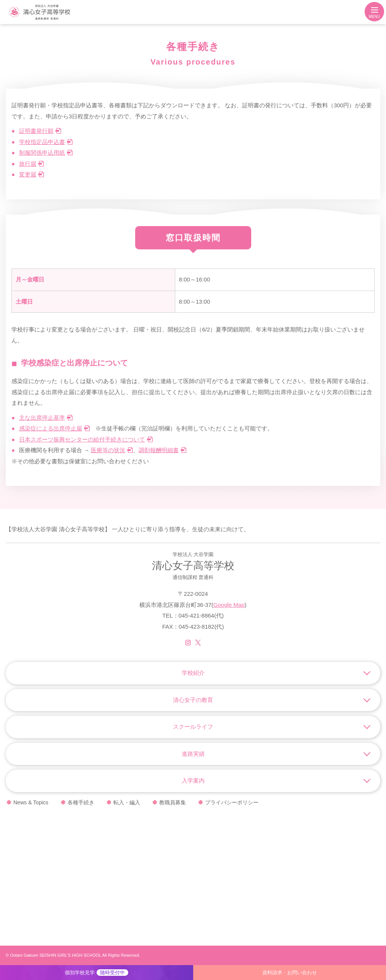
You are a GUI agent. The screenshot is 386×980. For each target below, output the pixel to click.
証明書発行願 (36, 131)
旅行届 (28, 164)
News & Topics (31, 802)
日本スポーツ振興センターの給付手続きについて (82, 439)
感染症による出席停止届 (51, 428)
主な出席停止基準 (42, 418)
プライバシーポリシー (232, 802)
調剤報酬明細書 (159, 450)
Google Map (229, 605)
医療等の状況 (108, 450)
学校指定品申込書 (42, 142)
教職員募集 (173, 802)
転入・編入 (127, 802)
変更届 (28, 174)
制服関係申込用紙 (42, 153)
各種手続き (81, 802)
